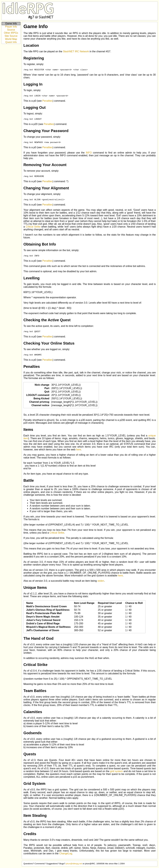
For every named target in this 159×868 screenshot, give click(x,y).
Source (11, 30)
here (79, 450)
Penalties (48, 101)
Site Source (11, 36)
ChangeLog (66, 853)
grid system (116, 771)
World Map (11, 39)
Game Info (11, 24)
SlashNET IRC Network (76, 51)
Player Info (11, 27)
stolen (101, 581)
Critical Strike (33, 227)
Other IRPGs (11, 33)
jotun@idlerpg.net (74, 864)
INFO (89, 153)
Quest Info (11, 42)
